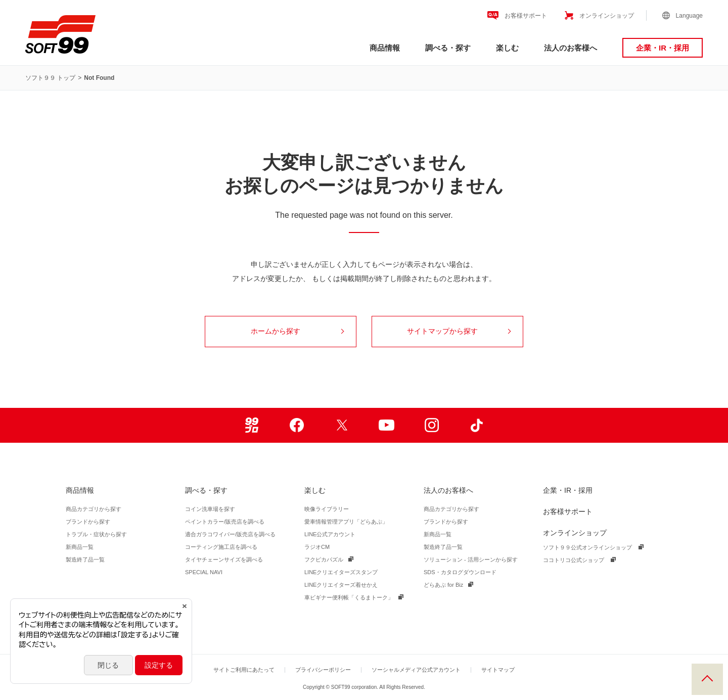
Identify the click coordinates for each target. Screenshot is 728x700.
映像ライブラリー (327, 509)
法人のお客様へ (571, 48)
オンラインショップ (607, 16)
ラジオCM (317, 547)
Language (689, 16)
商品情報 (385, 48)
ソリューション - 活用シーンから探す (471, 559)
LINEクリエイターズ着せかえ (341, 585)
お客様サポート (526, 16)
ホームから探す (297, 331)
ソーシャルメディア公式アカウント (416, 670)
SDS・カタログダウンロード (460, 572)
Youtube (386, 425)
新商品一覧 (80, 547)
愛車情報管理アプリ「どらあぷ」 (346, 522)
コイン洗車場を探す (210, 509)
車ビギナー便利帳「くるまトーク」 (349, 597)
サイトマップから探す (459, 331)
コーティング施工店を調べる (221, 547)
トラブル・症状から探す (96, 534)
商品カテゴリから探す (94, 509)
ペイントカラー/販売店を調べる (225, 522)
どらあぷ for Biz (443, 585)
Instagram (431, 425)
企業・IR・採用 (663, 48)
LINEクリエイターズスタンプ (341, 572)
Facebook (297, 425)
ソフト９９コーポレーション (60, 34)
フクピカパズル (324, 559)
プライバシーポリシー (323, 670)
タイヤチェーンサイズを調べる (224, 559)
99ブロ (252, 425)
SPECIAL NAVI (204, 572)
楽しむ (507, 48)
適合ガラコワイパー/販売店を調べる (230, 534)
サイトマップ (498, 670)
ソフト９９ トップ (50, 78)
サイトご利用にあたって (244, 670)
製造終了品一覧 (85, 559)
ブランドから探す (88, 522)
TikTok (476, 425)
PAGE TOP (707, 679)
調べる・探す (448, 48)
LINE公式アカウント (330, 534)
